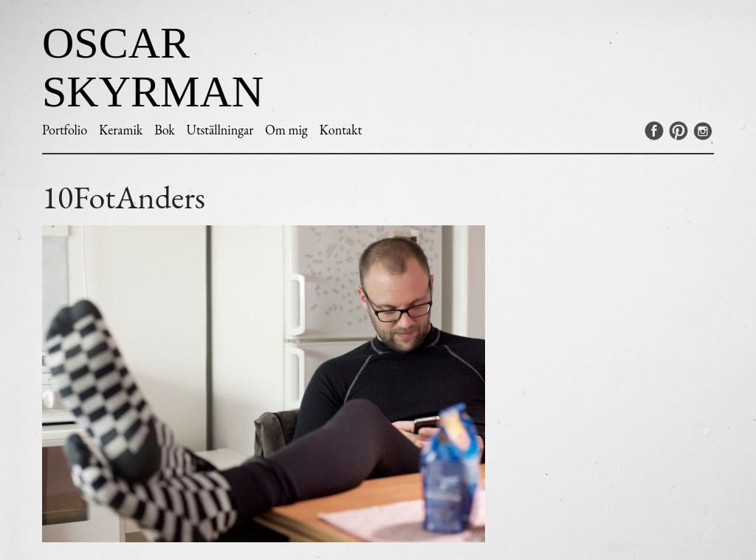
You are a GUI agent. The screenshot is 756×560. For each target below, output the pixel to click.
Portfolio (65, 130)
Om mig (286, 130)
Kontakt (340, 130)
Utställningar (220, 130)
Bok (165, 130)
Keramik (121, 130)
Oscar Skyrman (153, 67)
